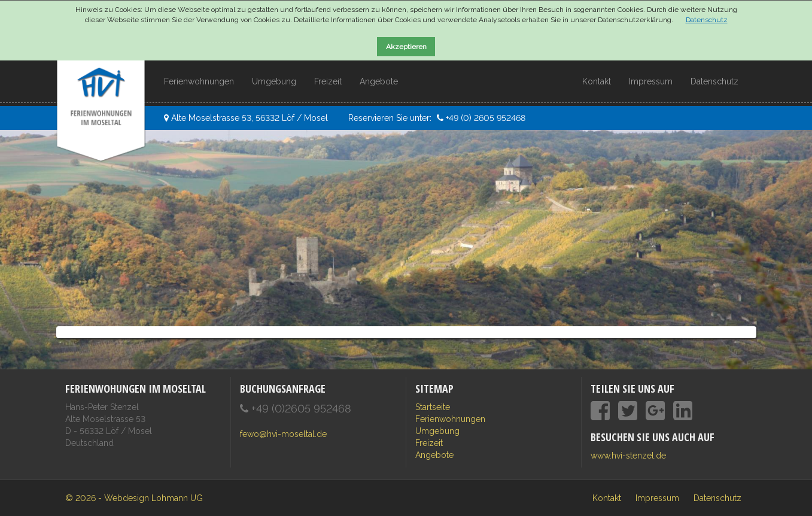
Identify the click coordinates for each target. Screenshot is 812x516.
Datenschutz (707, 20)
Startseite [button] (433, 407)
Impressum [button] (651, 81)
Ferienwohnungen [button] (199, 81)
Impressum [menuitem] (657, 498)
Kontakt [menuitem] (607, 498)
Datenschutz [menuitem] (717, 498)
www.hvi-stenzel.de (628, 456)
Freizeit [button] (328, 81)
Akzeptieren (406, 47)
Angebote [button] (379, 81)
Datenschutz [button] (714, 81)
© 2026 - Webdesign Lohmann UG (134, 498)
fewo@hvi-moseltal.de (283, 434)
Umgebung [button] (274, 81)
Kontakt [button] (597, 81)
